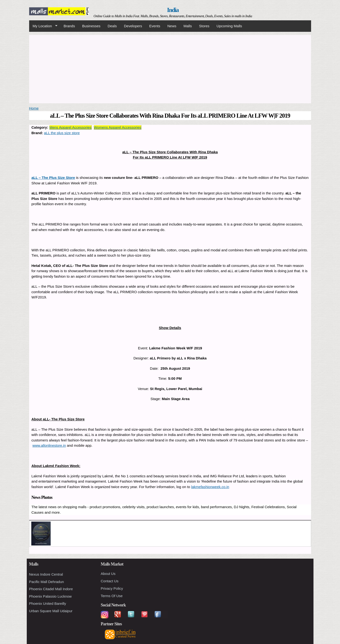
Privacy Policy (112, 588)
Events (155, 26)
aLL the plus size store (62, 133)
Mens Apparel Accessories (70, 127)
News (172, 26)
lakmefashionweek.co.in (210, 487)
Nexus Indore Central (46, 574)
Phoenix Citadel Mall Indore (51, 589)
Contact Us (110, 581)
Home (34, 108)
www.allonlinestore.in (49, 445)
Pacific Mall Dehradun (47, 582)
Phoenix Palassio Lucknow (50, 596)
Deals (112, 26)
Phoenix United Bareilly (48, 603)
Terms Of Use (112, 596)
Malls (188, 26)
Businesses (91, 26)
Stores (204, 26)
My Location (43, 26)
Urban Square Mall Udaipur (51, 611)
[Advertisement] (170, 68)
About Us (108, 574)
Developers (133, 26)
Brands (69, 26)
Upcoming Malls (229, 26)
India (173, 10)
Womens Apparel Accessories (118, 127)
